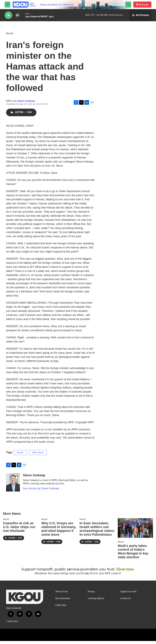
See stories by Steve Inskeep (41, 491)
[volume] (18, 15)
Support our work (128, 595)
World (10, 36)
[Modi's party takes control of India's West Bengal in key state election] (135, 531)
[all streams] (141, 15)
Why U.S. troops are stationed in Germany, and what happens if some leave (59, 532)
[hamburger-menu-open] (7, 5)
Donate (144, 5)
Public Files (61, 608)
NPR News (38, 456)
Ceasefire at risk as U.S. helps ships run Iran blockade (19, 530)
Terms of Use (62, 595)
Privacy (91, 595)
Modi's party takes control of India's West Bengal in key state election (133, 554)
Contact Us (125, 601)
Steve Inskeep (26, 104)
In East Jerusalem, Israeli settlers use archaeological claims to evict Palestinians (97, 532)
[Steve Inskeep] (13, 485)
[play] (8, 15)
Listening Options (96, 601)
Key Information (63, 601)
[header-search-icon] (128, 5)
